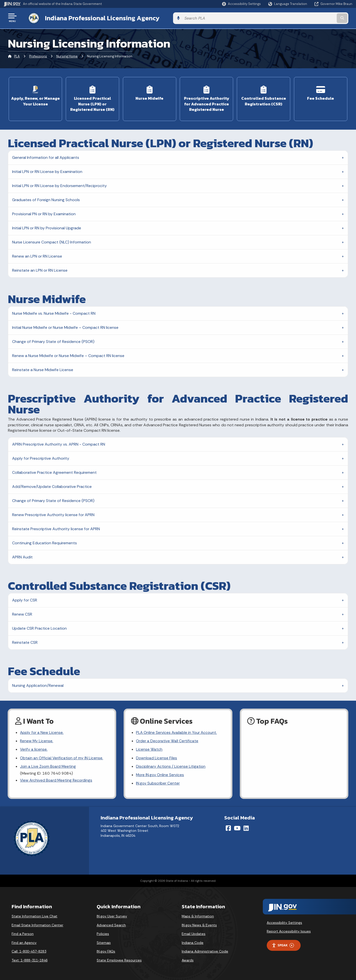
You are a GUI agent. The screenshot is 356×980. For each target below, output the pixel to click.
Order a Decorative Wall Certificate (167, 739)
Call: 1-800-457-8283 (29, 951)
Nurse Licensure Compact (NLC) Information (52, 240)
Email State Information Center (37, 924)
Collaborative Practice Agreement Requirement (54, 470)
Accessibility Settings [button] (284, 922)
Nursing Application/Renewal (38, 683)
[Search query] (312, 18)
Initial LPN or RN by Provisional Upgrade (47, 226)
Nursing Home (67, 56)
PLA (17, 56)
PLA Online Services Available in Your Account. (177, 730)
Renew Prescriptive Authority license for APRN (53, 512)
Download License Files (157, 756)
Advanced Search (111, 924)
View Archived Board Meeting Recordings (57, 779)
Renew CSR (22, 612)
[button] (241, 4)
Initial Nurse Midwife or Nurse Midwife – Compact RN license (65, 325)
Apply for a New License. (42, 730)
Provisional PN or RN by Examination (44, 211)
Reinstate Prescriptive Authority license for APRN (56, 526)
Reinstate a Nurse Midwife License (43, 367)
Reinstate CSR (25, 640)
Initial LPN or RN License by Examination (47, 169)
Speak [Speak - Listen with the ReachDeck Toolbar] (283, 945)
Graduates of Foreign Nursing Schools (46, 197)
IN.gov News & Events (199, 924)
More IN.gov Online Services (160, 774)
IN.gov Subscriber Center (158, 782)
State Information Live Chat (34, 916)
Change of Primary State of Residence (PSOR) (53, 339)
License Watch (149, 748)
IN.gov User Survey (112, 916)
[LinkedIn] (246, 827)
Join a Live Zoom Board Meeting (49, 765)
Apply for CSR (25, 598)
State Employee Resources (119, 960)
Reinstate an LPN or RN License (40, 268)
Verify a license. (34, 748)
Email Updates (194, 933)
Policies (103, 933)
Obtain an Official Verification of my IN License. (62, 756)
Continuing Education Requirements (44, 540)
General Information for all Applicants (46, 155)
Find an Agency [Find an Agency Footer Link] (24, 942)
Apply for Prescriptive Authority (41, 456)
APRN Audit (22, 555)
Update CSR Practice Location (39, 626)
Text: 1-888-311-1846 (30, 960)
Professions (38, 56)
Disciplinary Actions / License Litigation (171, 765)
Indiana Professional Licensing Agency (97, 18)
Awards (188, 960)
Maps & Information (198, 916)
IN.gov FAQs (106, 951)
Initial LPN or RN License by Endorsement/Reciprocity (59, 183)
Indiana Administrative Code (205, 951)
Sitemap (104, 942)
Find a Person (23, 933)
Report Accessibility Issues (289, 931)
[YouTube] (237, 827)
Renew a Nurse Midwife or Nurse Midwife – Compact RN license (68, 353)
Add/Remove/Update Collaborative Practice (52, 484)
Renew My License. (37, 739)
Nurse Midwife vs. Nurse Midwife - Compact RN (54, 311)
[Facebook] (228, 827)
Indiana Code (193, 942)
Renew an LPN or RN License (37, 254)
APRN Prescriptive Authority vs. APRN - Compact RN (59, 442)
